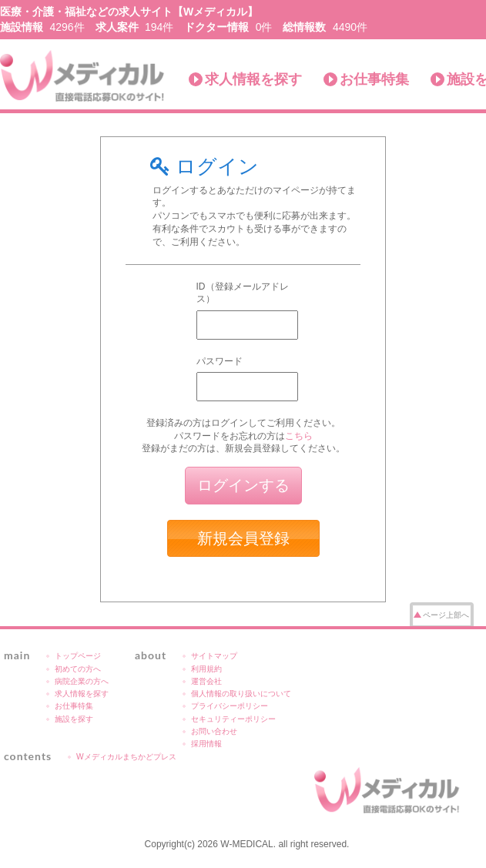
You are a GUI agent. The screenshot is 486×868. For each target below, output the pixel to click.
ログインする (243, 485)
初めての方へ (78, 669)
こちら (299, 436)
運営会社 (206, 681)
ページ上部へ (446, 615)
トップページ (78, 656)
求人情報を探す (253, 79)
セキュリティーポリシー (233, 719)
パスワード (220, 361)
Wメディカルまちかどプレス (126, 757)
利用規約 (206, 669)
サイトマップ (214, 656)
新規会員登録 (243, 538)
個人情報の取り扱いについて (241, 694)
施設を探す (74, 719)
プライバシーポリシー (230, 706)
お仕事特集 (374, 79)
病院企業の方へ (82, 681)
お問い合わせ (214, 731)
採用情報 (206, 744)
